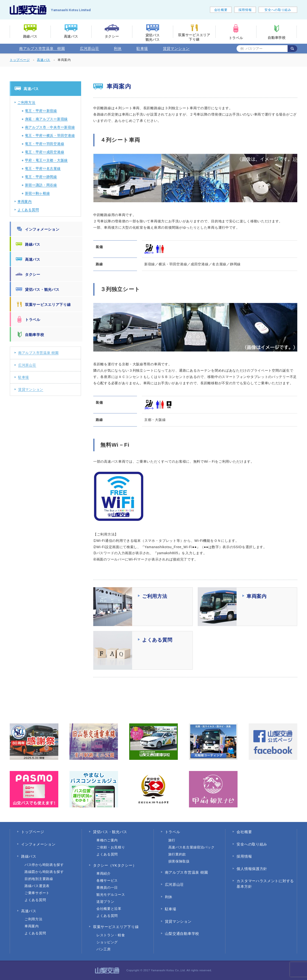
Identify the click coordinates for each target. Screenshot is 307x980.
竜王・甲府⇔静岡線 (41, 177)
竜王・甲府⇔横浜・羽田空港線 (50, 135)
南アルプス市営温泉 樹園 (42, 48)
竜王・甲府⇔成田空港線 (45, 152)
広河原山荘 (90, 48)
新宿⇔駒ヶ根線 (38, 193)
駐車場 (142, 48)
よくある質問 (28, 210)
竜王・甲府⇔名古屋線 (43, 168)
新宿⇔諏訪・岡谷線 (41, 185)
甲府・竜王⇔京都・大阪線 (46, 160)
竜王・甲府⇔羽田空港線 (45, 144)
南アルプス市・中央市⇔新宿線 (50, 127)
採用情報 (245, 10)
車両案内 (25, 201)
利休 (118, 48)
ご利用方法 (26, 102)
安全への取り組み (278, 10)
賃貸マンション (176, 48)
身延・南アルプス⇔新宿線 (46, 119)
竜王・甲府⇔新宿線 (41, 111)
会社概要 (221, 10)
